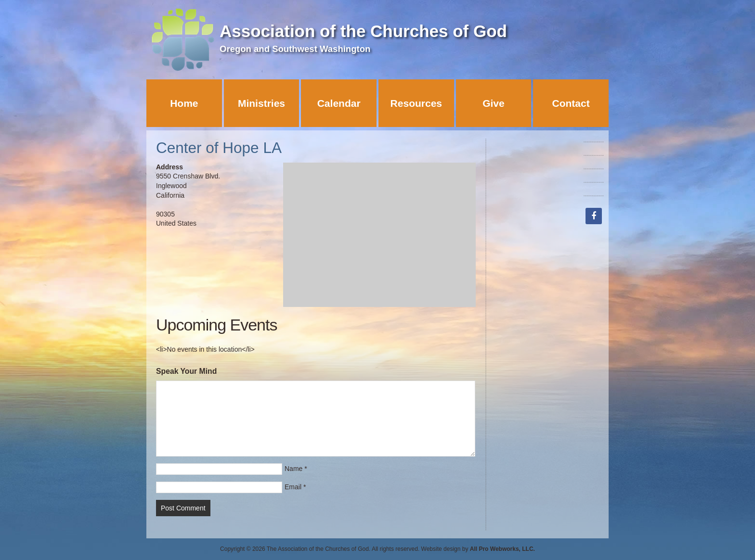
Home (184, 103)
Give (494, 103)
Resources (416, 103)
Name (293, 469)
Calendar (339, 103)
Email (293, 487)
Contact (571, 103)
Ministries (261, 103)
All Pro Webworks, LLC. (502, 549)
